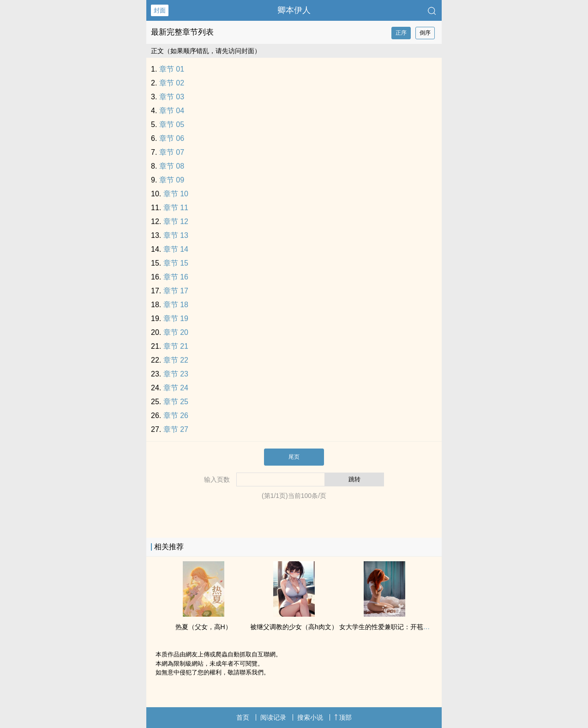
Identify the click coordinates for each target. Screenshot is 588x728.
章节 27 (176, 429)
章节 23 (176, 374)
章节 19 (176, 318)
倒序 (425, 33)
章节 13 (176, 235)
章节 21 (176, 346)
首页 (243, 717)
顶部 (343, 717)
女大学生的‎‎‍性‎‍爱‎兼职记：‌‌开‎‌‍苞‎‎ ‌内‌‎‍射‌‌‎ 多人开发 (402, 627)
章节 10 (176, 194)
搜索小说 (310, 717)
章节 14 (176, 249)
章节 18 (176, 305)
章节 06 (172, 138)
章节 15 (176, 263)
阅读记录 (273, 717)
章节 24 (176, 388)
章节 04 (172, 111)
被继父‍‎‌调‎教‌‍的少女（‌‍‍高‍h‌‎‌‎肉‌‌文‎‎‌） (294, 627)
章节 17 (176, 291)
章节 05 (172, 124)
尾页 (294, 457)
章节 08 (172, 166)
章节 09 (172, 180)
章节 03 (172, 97)
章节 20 (176, 332)
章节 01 (172, 69)
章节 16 (176, 277)
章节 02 (172, 83)
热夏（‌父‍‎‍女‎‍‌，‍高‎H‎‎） (204, 627)
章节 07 (172, 152)
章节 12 (176, 221)
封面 (160, 10)
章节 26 (176, 416)
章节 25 (176, 402)
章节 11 (176, 208)
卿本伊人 (294, 10)
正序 (401, 33)
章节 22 (176, 360)
